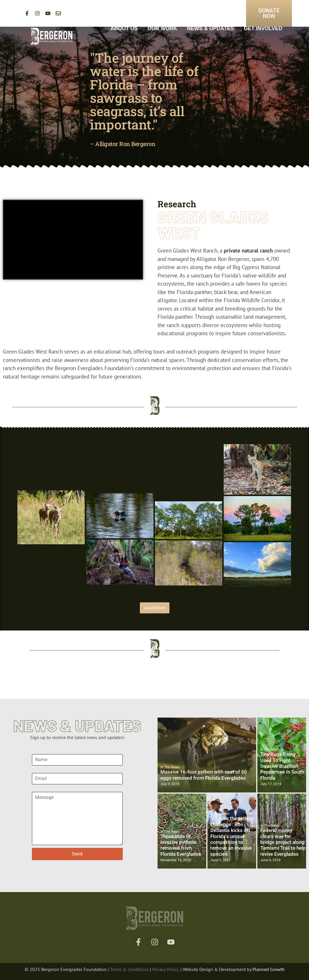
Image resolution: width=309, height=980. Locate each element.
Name (38, 752)
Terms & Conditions (130, 969)
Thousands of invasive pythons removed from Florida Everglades (181, 845)
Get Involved (263, 28)
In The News (170, 767)
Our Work (162, 28)
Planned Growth (269, 969)
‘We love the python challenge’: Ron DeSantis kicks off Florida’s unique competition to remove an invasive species (232, 836)
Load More (155, 608)
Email (38, 771)
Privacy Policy (165, 969)
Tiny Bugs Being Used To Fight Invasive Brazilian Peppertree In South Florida (282, 766)
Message (41, 790)
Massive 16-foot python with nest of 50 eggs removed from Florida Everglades (204, 775)
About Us (124, 28)
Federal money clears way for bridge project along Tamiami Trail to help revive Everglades (283, 842)
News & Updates (211, 28)
